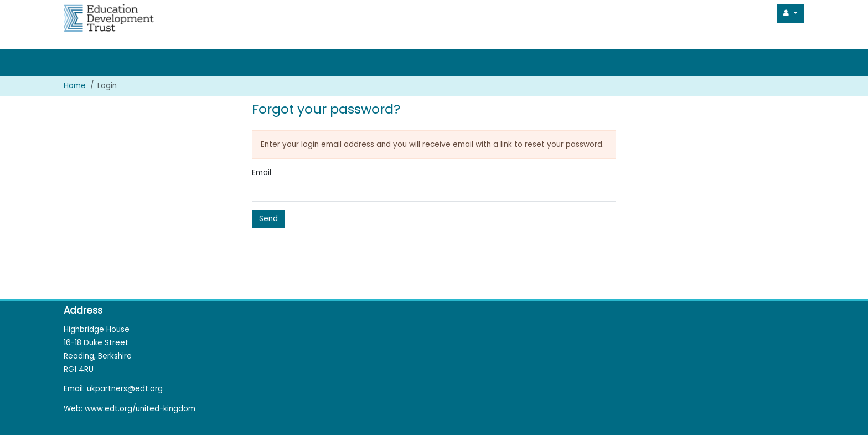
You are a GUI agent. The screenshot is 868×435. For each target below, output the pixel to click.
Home (75, 86)
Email (262, 173)
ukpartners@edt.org (125, 389)
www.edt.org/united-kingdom (140, 409)
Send (268, 219)
